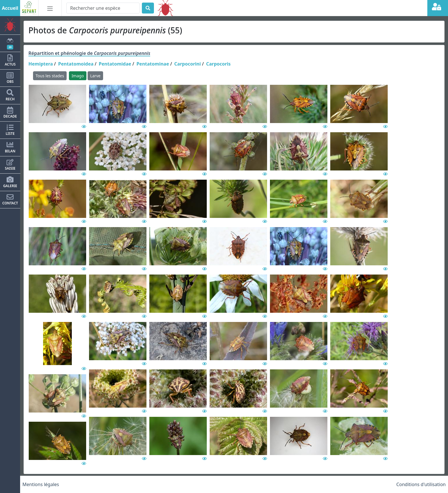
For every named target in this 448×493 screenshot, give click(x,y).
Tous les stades (50, 76)
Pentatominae (153, 64)
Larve (95, 76)
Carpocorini (188, 64)
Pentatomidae (115, 64)
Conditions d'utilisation (421, 484)
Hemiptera (41, 64)
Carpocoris (218, 64)
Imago (78, 76)
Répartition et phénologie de (89, 53)
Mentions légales (41, 484)
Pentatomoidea (76, 64)
